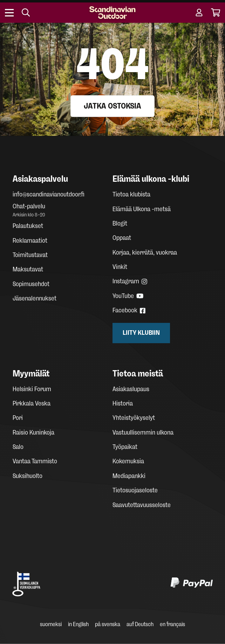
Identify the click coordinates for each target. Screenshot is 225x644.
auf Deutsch (140, 624)
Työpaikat (125, 447)
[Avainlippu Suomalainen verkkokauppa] (26, 584)
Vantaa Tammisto (35, 461)
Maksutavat (28, 269)
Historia (123, 403)
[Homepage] (112, 13)
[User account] (199, 13)
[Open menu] (10, 13)
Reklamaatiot (30, 241)
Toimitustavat (30, 255)
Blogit (120, 223)
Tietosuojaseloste (135, 490)
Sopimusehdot (31, 284)
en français (172, 624)
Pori (18, 418)
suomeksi (51, 624)
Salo (18, 447)
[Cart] (216, 13)
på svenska (108, 624)
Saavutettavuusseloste (142, 505)
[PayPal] (192, 584)
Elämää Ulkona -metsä (142, 209)
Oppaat (122, 238)
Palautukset (28, 226)
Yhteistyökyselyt (134, 418)
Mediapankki (129, 476)
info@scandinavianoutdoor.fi (49, 194)
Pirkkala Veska (32, 403)
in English (78, 624)
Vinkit (120, 267)
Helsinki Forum (32, 389)
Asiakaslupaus (131, 389)
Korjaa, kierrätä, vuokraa (145, 252)
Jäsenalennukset (35, 298)
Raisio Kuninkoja (33, 432)
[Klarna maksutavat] (105, 584)
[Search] (26, 13)
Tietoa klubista (131, 194)
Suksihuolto (28, 476)
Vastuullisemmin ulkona (143, 432)
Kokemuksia (128, 461)
